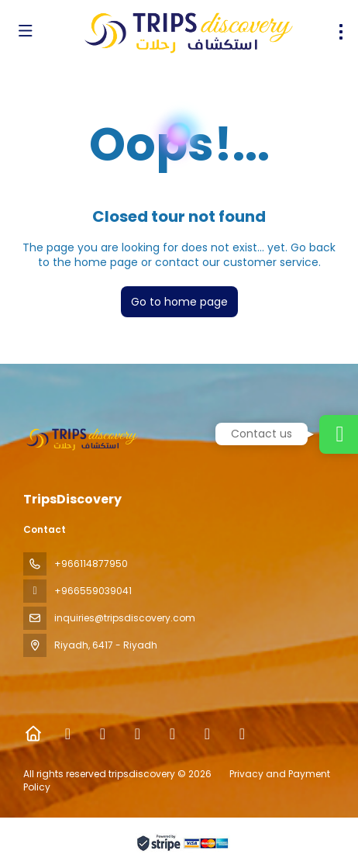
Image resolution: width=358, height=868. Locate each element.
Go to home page (179, 302)
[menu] (341, 32)
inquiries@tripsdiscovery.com (125, 618)
